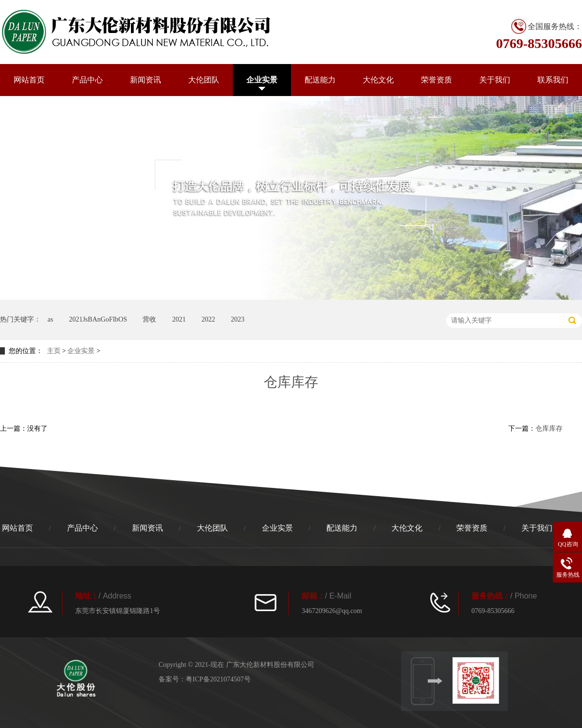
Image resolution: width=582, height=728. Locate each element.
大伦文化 (378, 80)
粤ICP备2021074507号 (218, 679)
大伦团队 (204, 80)
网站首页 (29, 80)
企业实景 (262, 80)
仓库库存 (549, 429)
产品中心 (87, 80)
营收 (149, 319)
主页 (54, 351)
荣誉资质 (436, 80)
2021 (179, 319)
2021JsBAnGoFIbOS (98, 319)
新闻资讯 (145, 80)
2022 (208, 319)
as (50, 319)
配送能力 (320, 80)
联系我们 (553, 80)
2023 (238, 319)
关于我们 (495, 80)
